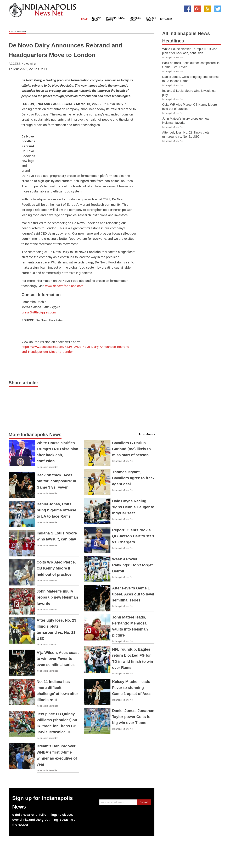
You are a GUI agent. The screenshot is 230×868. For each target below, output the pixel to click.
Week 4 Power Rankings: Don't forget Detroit (132, 565)
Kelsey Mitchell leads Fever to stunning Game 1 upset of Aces (132, 688)
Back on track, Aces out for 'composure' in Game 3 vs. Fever (56, 481)
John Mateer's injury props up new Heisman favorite (57, 597)
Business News (135, 19)
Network (166, 19)
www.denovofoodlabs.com (64, 286)
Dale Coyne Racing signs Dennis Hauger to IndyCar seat (133, 507)
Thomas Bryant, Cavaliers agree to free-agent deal (133, 478)
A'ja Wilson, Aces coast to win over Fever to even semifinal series (58, 659)
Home (85, 19)
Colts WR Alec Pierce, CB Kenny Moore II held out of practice (56, 568)
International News (116, 19)
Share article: (23, 383)
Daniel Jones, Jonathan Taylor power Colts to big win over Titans (133, 717)
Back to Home (17, 32)
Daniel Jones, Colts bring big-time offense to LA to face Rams (56, 510)
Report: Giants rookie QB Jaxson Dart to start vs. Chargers (133, 536)
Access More (146, 434)
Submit (144, 802)
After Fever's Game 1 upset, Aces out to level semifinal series (133, 594)
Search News (151, 19)
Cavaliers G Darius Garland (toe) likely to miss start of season (131, 449)
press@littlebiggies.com (39, 312)
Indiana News (96, 19)
